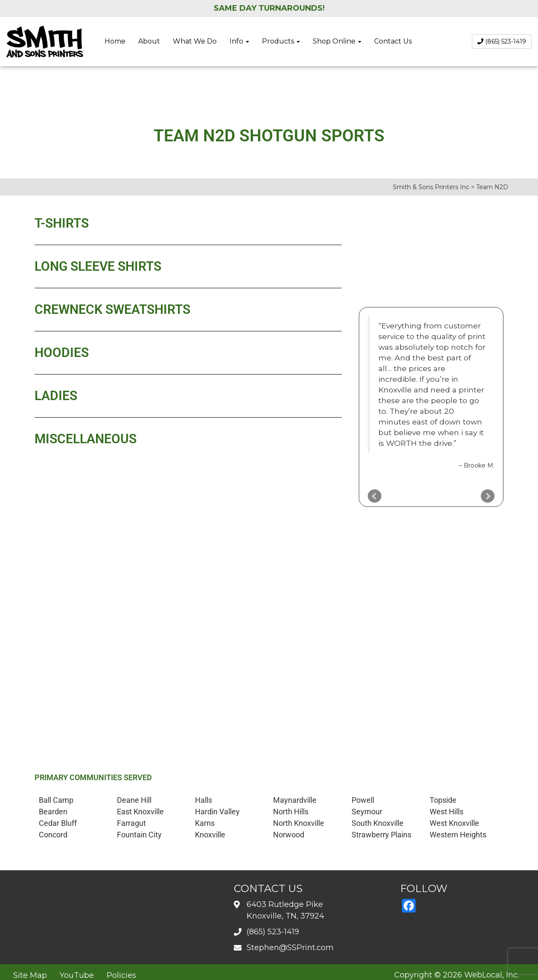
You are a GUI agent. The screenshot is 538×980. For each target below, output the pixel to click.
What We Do (195, 41)
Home (115, 41)
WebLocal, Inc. (491, 975)
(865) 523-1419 (502, 41)
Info (239, 41)
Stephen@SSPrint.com (290, 948)
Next (488, 496)
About (149, 41)
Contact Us (393, 41)
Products (281, 41)
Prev (375, 496)
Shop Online (337, 41)
